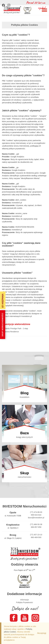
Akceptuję (42, 633)
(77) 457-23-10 (36, 535)
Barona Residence (11, 332)
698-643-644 (36, 515)
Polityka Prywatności (24, 602)
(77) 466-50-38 (36, 524)
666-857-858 (36, 527)
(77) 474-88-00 (36, 512)
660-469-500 (36, 537)
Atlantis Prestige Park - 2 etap (16, 328)
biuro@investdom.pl (36, 518)
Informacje (24, 600)
